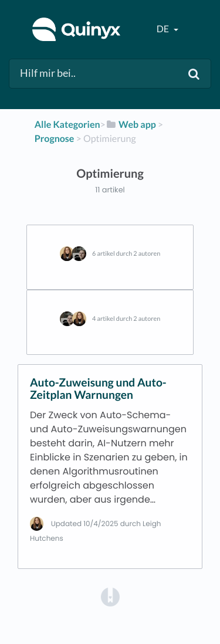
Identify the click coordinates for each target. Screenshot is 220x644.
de (164, 29)
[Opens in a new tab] (110, 596)
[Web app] (131, 125)
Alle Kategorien (67, 125)
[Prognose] (55, 139)
